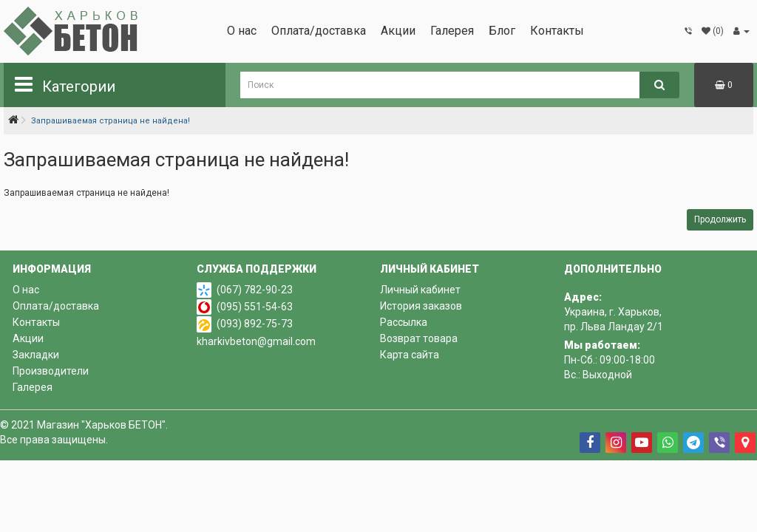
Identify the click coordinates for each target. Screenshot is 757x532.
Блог (502, 31)
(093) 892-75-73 (255, 324)
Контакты (557, 31)
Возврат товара (419, 338)
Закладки (36, 355)
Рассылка (404, 322)
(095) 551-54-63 (255, 307)
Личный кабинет (420, 290)
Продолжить (720, 219)
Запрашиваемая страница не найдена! (111, 121)
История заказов (421, 306)
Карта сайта (410, 355)
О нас (242, 31)
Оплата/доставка (319, 31)
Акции (398, 31)
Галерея (452, 31)
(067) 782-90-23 (255, 290)
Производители (51, 371)
